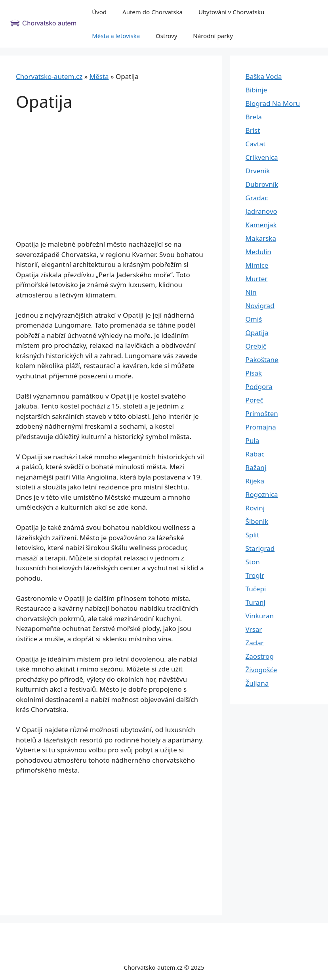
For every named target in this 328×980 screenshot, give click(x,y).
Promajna (261, 427)
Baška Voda (264, 76)
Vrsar (254, 629)
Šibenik (257, 521)
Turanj (256, 602)
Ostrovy (166, 36)
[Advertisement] (111, 180)
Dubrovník (262, 184)
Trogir (255, 575)
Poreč (255, 400)
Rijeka (255, 481)
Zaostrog (260, 656)
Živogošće (261, 670)
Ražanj (256, 467)
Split (253, 535)
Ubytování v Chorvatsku (231, 12)
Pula (253, 440)
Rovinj (255, 508)
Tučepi (256, 589)
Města (99, 76)
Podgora (259, 386)
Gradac (257, 198)
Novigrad (260, 306)
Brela (254, 117)
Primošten (262, 413)
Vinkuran (260, 616)
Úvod (99, 12)
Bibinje (256, 90)
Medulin (258, 252)
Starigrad (260, 548)
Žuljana (257, 683)
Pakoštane (262, 360)
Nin (251, 292)
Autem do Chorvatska (153, 12)
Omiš (254, 319)
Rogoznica (262, 494)
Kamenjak (261, 225)
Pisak (254, 373)
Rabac (255, 454)
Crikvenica (262, 157)
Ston (253, 562)
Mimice (257, 265)
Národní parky (213, 36)
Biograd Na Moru (273, 103)
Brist (253, 130)
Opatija (257, 333)
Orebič (256, 346)
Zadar (255, 643)
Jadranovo (261, 211)
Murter (257, 279)
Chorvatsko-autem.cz (49, 76)
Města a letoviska (116, 36)
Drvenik (258, 171)
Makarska (261, 238)
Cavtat (256, 144)
